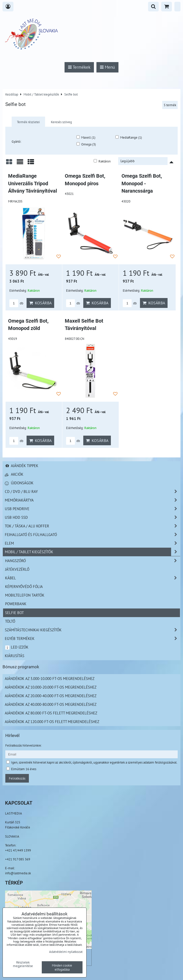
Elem (93, 543)
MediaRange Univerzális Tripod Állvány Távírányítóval (33, 183)
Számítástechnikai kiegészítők (93, 630)
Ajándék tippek (22, 466)
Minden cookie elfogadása (62, 967)
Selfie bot (14, 613)
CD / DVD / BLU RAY (93, 492)
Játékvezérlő (17, 569)
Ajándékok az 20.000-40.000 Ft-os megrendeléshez (51, 696)
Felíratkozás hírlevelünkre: (24, 745)
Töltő (10, 621)
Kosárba (40, 303)
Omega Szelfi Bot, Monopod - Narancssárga (142, 183)
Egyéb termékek (93, 639)
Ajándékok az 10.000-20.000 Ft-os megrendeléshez (51, 687)
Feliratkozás (17, 778)
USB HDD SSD (93, 517)
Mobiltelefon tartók (25, 595)
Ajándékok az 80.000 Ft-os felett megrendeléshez (51, 713)
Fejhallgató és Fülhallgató (93, 535)
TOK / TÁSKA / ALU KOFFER (93, 526)
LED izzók (17, 647)
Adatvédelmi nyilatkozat (66, 952)
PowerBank (16, 604)
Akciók (14, 474)
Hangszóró (93, 561)
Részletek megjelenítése (23, 964)
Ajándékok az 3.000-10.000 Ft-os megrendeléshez (50, 678)
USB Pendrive (93, 509)
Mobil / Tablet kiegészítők (93, 552)
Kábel (93, 578)
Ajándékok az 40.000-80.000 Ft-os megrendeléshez (51, 704)
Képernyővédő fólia (24, 586)
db (16, 303)
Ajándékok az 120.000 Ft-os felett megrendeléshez (52, 722)
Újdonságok (19, 483)
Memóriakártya (93, 500)
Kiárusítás (15, 656)
